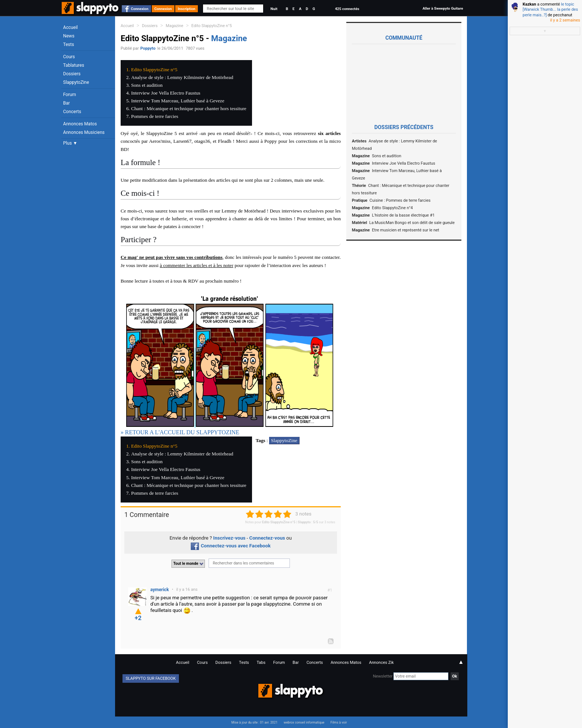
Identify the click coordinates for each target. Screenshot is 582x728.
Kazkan (529, 4)
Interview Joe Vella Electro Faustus (166, 93)
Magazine (175, 26)
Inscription (187, 9)
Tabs (261, 663)
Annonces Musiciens (84, 132)
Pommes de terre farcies (155, 116)
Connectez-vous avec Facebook (231, 546)
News (69, 36)
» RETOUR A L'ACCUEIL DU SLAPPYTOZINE (180, 432)
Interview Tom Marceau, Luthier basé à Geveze (178, 101)
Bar (66, 103)
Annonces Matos (80, 124)
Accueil (71, 27)
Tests (68, 45)
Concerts (72, 112)
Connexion (140, 9)
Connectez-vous (267, 538)
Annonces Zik (381, 663)
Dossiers (72, 74)
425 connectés (347, 9)
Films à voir (339, 722)
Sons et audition (147, 85)
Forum (70, 95)
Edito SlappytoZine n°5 (212, 26)
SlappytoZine (76, 82)
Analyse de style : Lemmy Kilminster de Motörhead (182, 77)
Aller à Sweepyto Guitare (443, 8)
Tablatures (74, 65)
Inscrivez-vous (229, 538)
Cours (69, 57)
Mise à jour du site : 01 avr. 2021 (254, 722)
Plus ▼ (70, 143)
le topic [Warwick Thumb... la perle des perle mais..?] (550, 10)
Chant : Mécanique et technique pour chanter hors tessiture (189, 108)
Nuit (274, 9)
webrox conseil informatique (304, 722)
